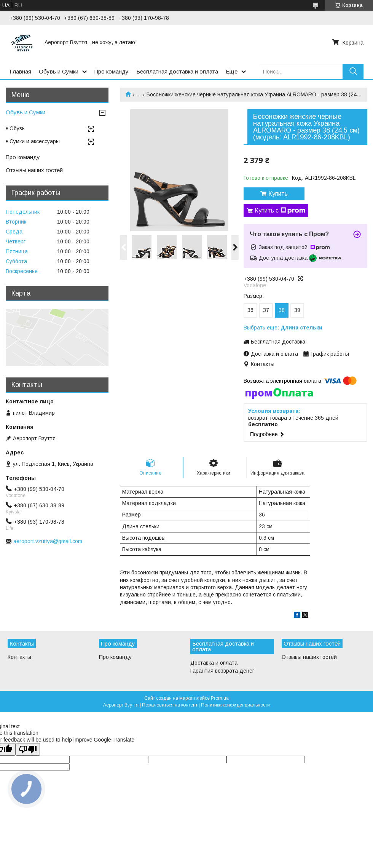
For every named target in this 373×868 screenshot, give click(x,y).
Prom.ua (220, 698)
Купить (278, 194)
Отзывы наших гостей (34, 170)
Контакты (19, 657)
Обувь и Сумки (59, 71)
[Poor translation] (28, 749)
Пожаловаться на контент (170, 705)
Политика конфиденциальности (235, 705)
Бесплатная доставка (278, 342)
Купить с (280, 211)
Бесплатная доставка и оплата (177, 71)
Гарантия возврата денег (222, 671)
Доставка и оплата (214, 663)
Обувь (17, 128)
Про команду (112, 71)
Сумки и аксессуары (35, 141)
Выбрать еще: (283, 328)
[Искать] (353, 71)
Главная (20, 71)
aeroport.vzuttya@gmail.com (48, 541)
